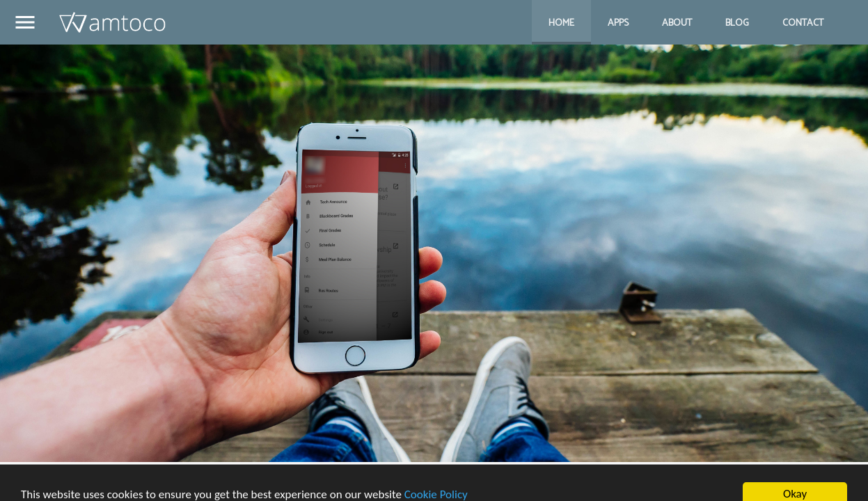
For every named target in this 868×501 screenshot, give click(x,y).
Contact (803, 23)
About (677, 23)
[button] (25, 24)
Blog (737, 23)
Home (561, 23)
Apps (618, 23)
